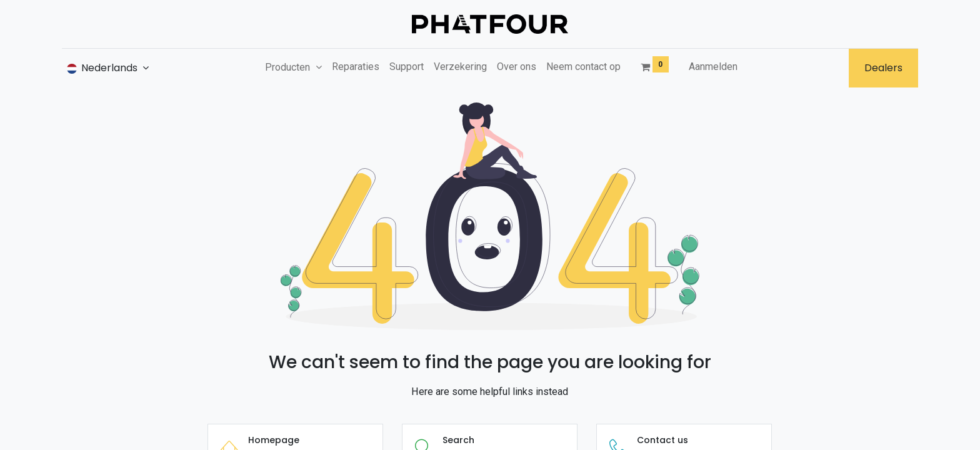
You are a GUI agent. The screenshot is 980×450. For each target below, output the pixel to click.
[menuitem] (356, 67)
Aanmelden (713, 67)
